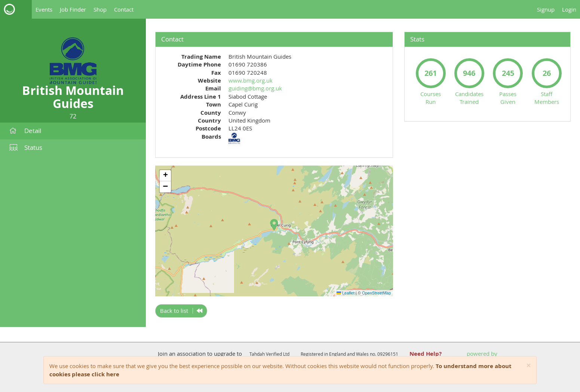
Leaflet (346, 293)
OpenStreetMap (377, 293)
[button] (274, 225)
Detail (25, 131)
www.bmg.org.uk (251, 80)
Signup (546, 9)
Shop (100, 9)
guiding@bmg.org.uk (255, 88)
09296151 (388, 354)
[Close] (529, 366)
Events (44, 9)
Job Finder (73, 9)
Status (26, 147)
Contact (124, 9)
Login (569, 9)
